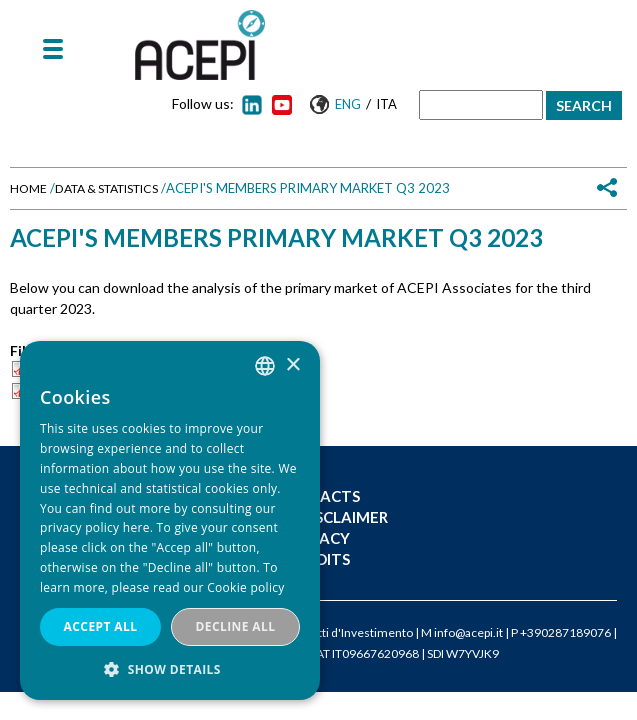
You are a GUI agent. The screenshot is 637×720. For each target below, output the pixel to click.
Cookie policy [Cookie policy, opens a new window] (245, 587)
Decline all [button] (236, 626)
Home (28, 188)
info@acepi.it (468, 632)
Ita (386, 104)
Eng (348, 104)
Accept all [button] (101, 626)
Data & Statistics (106, 188)
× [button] (292, 365)
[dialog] (170, 520)
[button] (170, 669)
